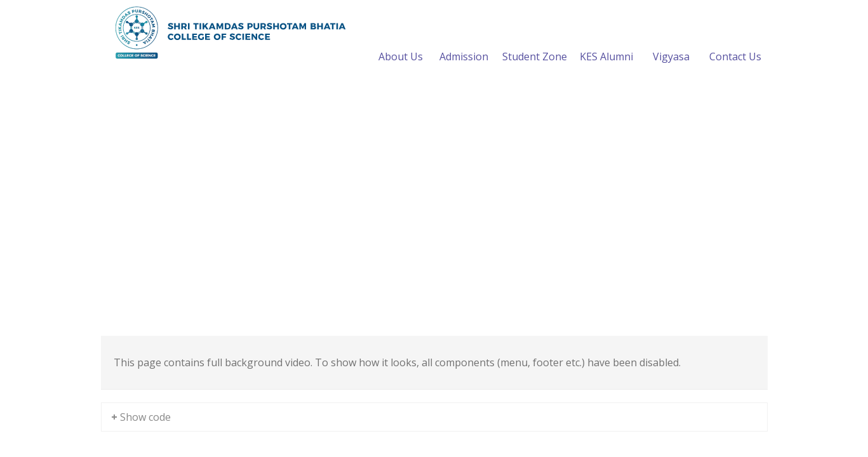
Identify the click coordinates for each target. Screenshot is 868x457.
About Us (401, 41)
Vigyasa (671, 41)
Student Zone (535, 41)
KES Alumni (606, 41)
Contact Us (735, 41)
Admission (464, 41)
